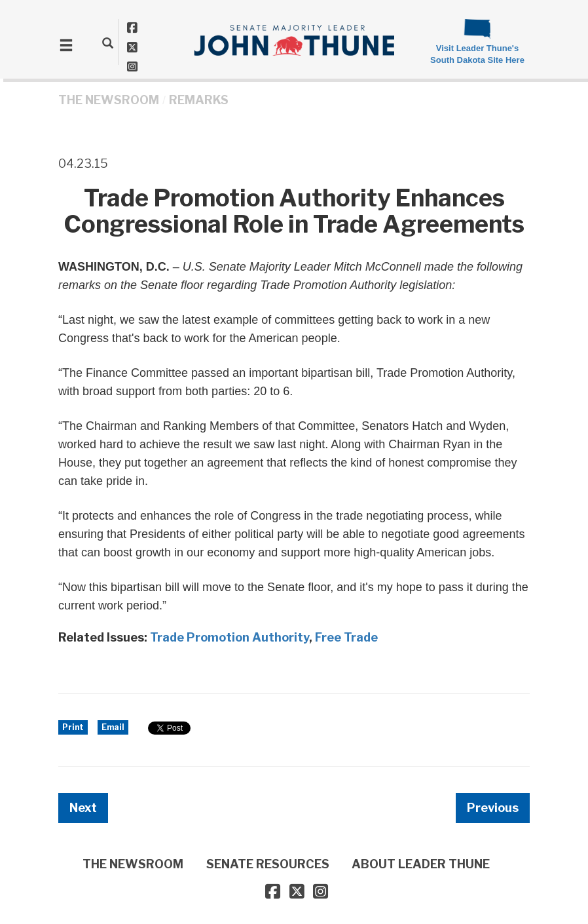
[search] (108, 43)
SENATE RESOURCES (268, 864)
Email (113, 727)
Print (73, 727)
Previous (493, 808)
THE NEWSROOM (109, 100)
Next (83, 808)
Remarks (199, 100)
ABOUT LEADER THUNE (421, 864)
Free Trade (346, 637)
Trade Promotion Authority (230, 637)
